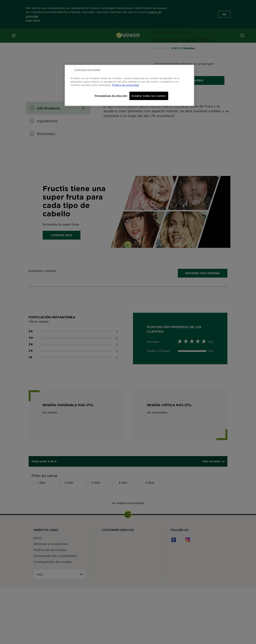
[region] (129, 85)
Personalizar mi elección (111, 95)
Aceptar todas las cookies (149, 96)
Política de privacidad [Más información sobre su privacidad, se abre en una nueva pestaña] (125, 85)
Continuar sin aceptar (87, 69)
